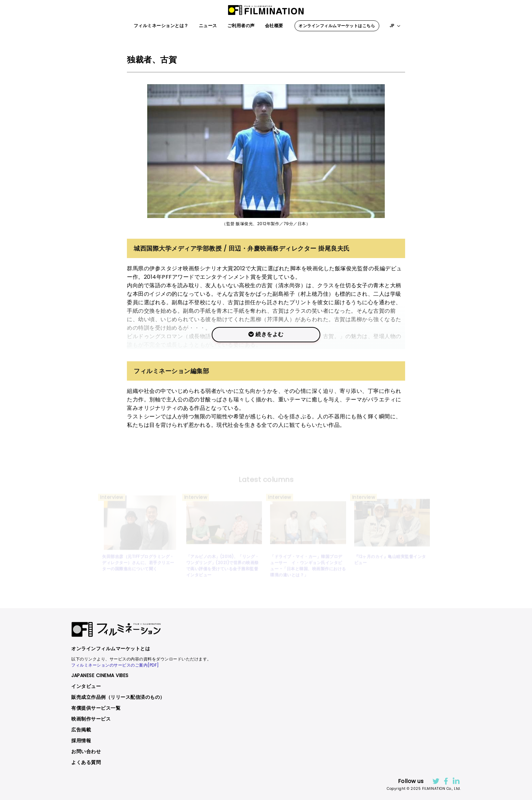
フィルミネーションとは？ (161, 26)
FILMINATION (266, 10)
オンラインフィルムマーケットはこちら (337, 26)
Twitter (435, 781)
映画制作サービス (91, 719)
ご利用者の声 (241, 26)
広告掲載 (81, 730)
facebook (445, 781)
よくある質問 (86, 762)
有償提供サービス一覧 (96, 708)
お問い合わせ (86, 751)
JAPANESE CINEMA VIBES (100, 675)
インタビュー (86, 686)
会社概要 (274, 26)
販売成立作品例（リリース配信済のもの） (118, 697)
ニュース (208, 26)
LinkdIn (456, 781)
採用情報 (81, 741)
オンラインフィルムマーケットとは (111, 649)
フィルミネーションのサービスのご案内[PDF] (115, 665)
